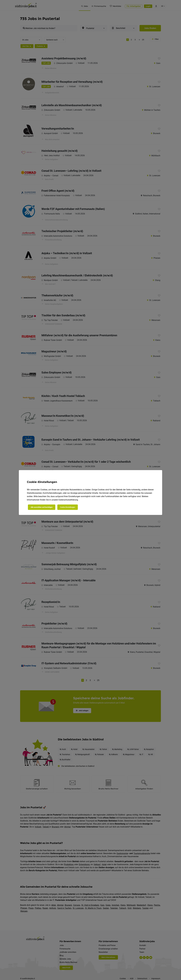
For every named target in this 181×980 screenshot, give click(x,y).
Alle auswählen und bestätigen (42, 507)
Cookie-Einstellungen (68, 507)
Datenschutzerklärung (68, 500)
